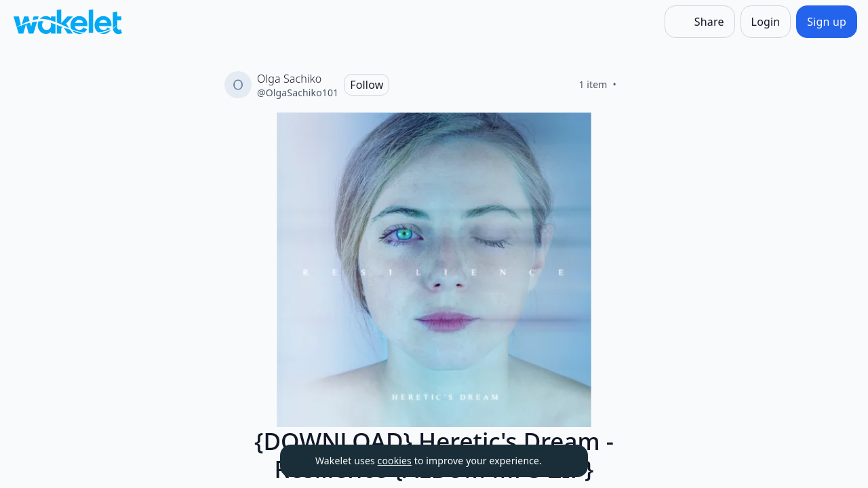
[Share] (700, 22)
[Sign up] (827, 22)
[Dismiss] (561, 461)
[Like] (633, 85)
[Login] (766, 22)
